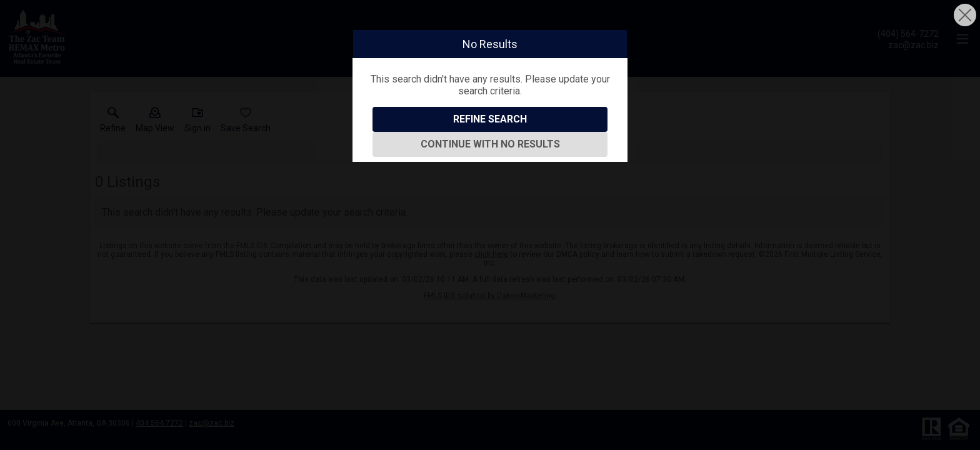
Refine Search (490, 119)
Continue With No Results (490, 144)
